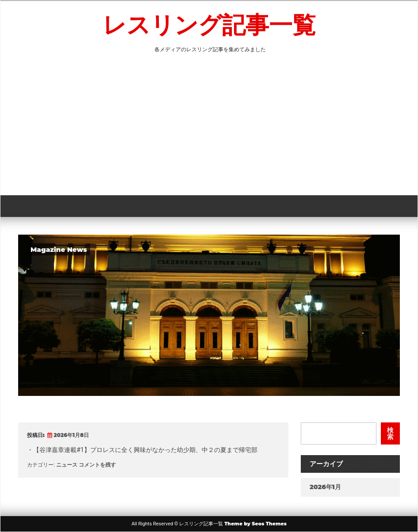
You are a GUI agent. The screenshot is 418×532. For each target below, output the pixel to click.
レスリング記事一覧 (209, 25)
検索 (390, 433)
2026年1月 (325, 487)
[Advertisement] (209, 129)
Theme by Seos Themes (255, 524)
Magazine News (59, 249)
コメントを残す (97, 465)
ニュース (67, 465)
